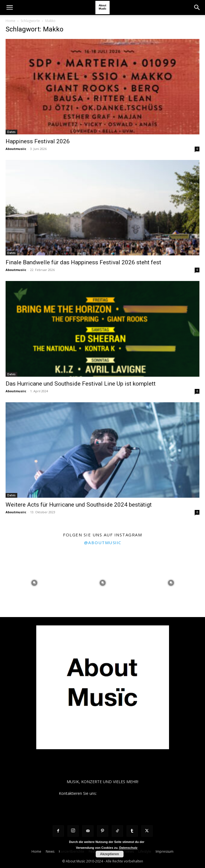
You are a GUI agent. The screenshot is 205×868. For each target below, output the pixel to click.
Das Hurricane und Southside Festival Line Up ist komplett (81, 384)
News (50, 851)
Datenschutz (128, 848)
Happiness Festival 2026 (38, 141)
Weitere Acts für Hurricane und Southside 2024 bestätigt (79, 505)
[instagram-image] (34, 583)
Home (10, 21)
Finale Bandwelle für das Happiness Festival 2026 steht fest (83, 262)
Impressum (165, 851)
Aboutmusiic (16, 149)
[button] (9, 8)
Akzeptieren (109, 854)
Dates (11, 132)
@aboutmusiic (103, 542)
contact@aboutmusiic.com (122, 793)
